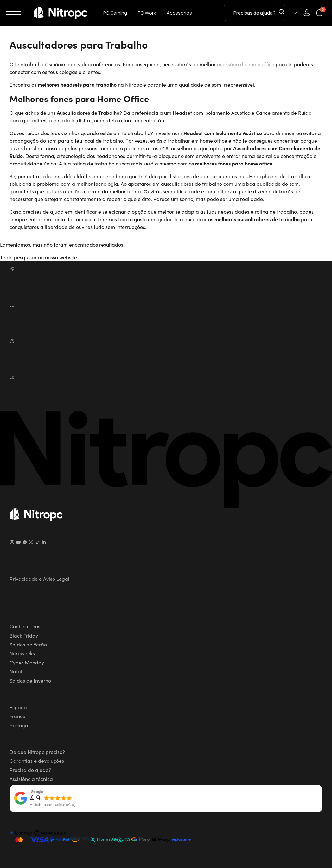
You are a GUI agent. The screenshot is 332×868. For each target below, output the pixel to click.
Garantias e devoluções (37, 761)
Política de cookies (31, 593)
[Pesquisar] (290, 12)
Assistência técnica (31, 779)
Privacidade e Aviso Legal (39, 578)
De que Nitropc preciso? (37, 751)
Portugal (19, 725)
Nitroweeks (22, 653)
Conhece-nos (25, 626)
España (18, 707)
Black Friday (24, 635)
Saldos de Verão (28, 644)
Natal (16, 671)
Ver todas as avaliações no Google (54, 805)
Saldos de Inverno (30, 680)
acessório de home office (246, 64)
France (17, 716)
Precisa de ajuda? (30, 769)
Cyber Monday (27, 662)
